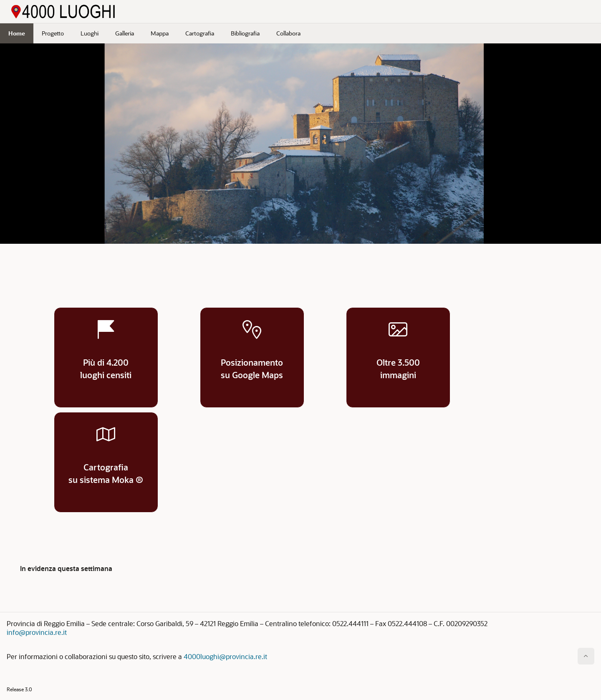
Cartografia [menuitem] (200, 33)
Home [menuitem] (17, 33)
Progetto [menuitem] (53, 33)
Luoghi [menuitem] (90, 33)
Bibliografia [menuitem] (245, 33)
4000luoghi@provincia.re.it (225, 656)
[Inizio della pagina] (586, 656)
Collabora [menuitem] (288, 33)
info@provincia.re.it (37, 632)
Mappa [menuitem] (160, 33)
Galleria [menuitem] (125, 33)
